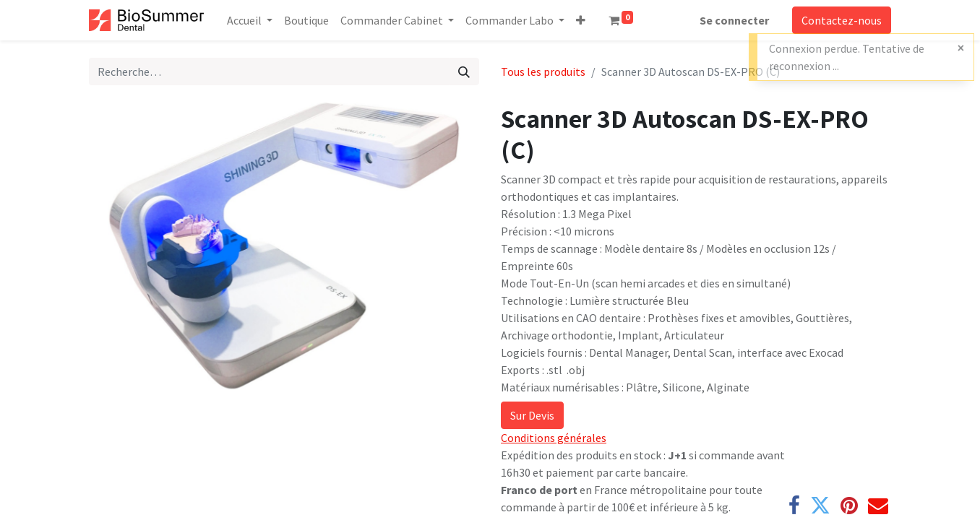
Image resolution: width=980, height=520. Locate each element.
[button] (581, 20)
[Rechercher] (464, 71)
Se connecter (734, 20)
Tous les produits (543, 71)
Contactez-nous (842, 20)
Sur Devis (532, 415)
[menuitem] (306, 20)
